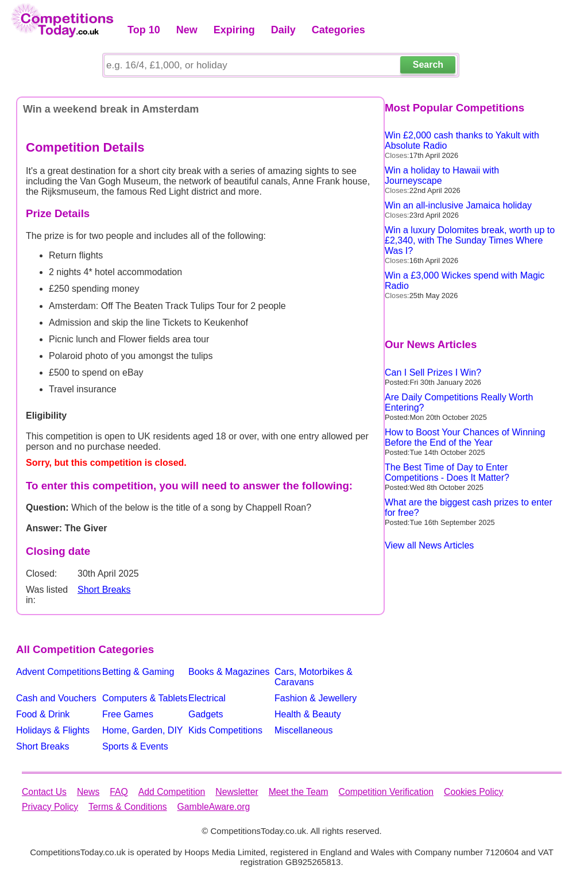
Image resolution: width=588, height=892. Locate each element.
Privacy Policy (50, 807)
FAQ (119, 792)
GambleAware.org (214, 807)
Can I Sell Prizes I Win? (433, 372)
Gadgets (206, 714)
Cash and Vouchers (56, 698)
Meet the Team (299, 792)
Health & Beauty (308, 714)
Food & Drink (43, 714)
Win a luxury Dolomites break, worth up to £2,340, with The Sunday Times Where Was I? (470, 240)
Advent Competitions (59, 672)
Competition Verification (386, 792)
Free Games (128, 714)
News (88, 792)
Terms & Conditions (128, 807)
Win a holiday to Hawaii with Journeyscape (442, 175)
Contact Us (44, 792)
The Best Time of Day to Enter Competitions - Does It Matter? (447, 472)
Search (428, 65)
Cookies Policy (473, 792)
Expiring (234, 30)
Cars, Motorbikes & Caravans (314, 677)
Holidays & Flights (53, 730)
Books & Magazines (229, 672)
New (187, 30)
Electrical (207, 698)
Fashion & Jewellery (316, 698)
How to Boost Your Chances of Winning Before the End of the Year (465, 437)
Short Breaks (104, 590)
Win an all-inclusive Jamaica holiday (458, 205)
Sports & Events (135, 746)
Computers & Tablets (145, 698)
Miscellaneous (303, 730)
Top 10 (144, 30)
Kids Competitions (225, 730)
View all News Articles (429, 545)
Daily (283, 30)
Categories (339, 30)
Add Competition (172, 792)
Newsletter (237, 792)
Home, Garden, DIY (143, 730)
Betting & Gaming (138, 672)
